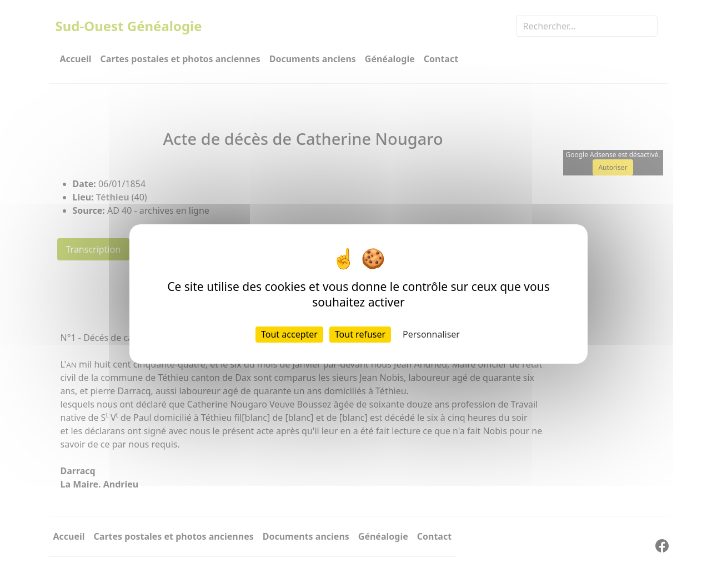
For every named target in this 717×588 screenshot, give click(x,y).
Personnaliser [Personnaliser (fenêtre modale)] (431, 334)
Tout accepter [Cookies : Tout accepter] (289, 334)
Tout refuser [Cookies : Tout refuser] (360, 334)
